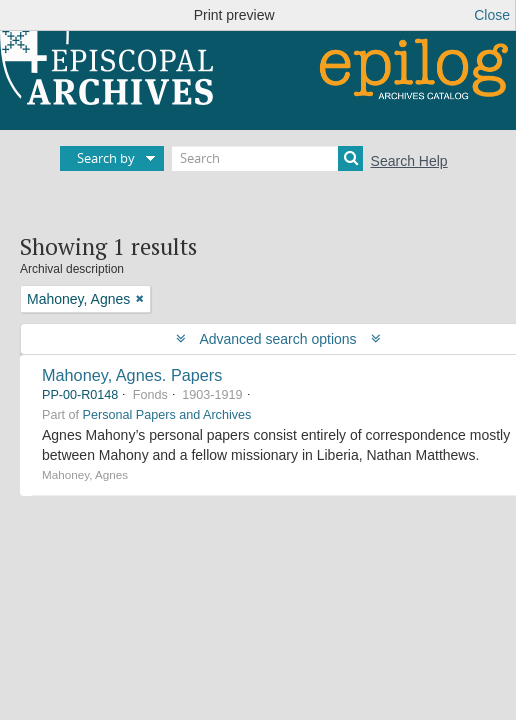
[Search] (267, 158)
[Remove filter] (140, 299)
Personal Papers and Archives (167, 415)
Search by (106, 158)
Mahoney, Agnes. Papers (132, 375)
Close (492, 15)
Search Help (409, 161)
